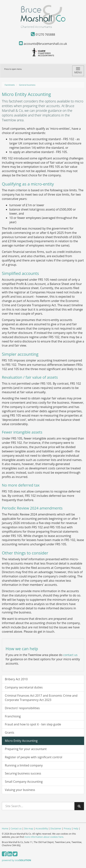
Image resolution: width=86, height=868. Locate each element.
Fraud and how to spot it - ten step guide (33, 724)
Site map (29, 829)
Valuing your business (20, 790)
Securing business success (23, 773)
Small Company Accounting (24, 782)
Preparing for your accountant (26, 749)
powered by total (16, 860)
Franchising (13, 716)
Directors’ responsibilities (22, 708)
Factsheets (10, 85)
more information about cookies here (44, 837)
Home (5, 829)
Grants (9, 733)
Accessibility (42, 829)
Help (76, 829)
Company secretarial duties (24, 687)
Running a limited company (24, 765)
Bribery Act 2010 (16, 679)
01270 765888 (43, 35)
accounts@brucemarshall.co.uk (43, 44)
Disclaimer (56, 829)
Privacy (67, 829)
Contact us (16, 829)
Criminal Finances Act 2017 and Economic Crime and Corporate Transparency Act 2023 (41, 698)
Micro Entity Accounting (21, 741)
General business (27, 85)
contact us (70, 655)
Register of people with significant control (34, 757)
